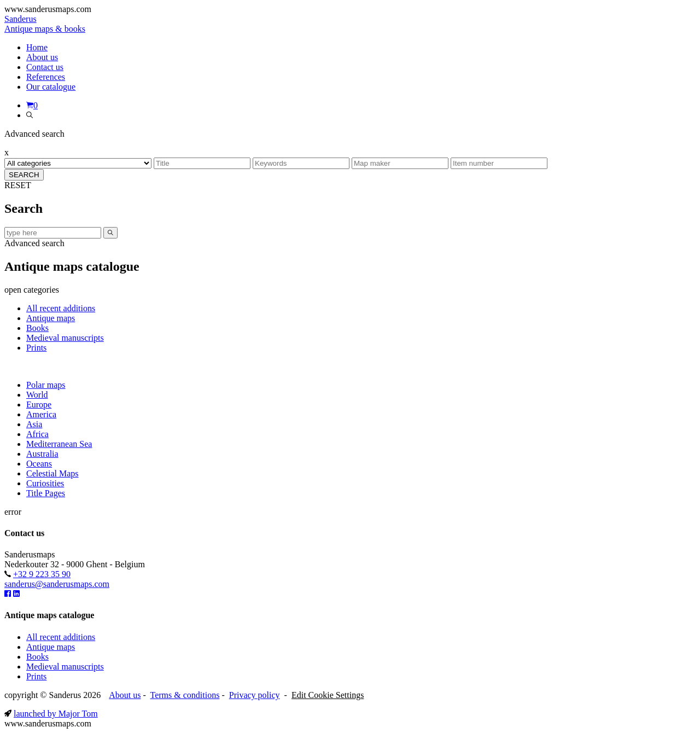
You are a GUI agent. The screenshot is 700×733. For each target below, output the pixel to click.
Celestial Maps (52, 473)
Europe (39, 405)
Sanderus (45, 24)
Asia (34, 424)
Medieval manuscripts (65, 338)
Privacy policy (255, 695)
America (41, 414)
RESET (18, 185)
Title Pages (46, 493)
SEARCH (24, 175)
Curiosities (45, 483)
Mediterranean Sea (59, 444)
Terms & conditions (185, 695)
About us (125, 695)
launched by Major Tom (56, 714)
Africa (37, 434)
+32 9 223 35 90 (42, 574)
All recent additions (61, 308)
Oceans (39, 464)
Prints (36, 348)
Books (37, 328)
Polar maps (46, 385)
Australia (42, 454)
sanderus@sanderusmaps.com (57, 584)
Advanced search (34, 243)
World (37, 395)
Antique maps (51, 318)
